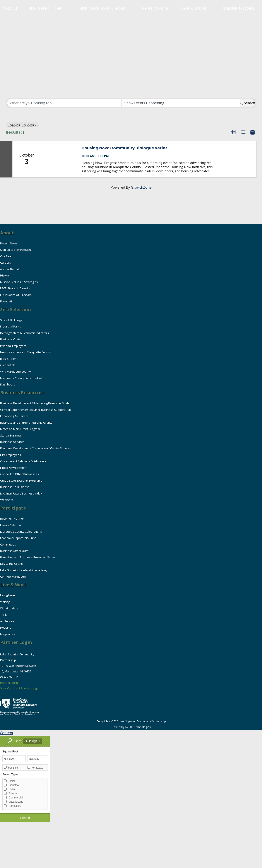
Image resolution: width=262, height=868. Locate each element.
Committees (8, 544)
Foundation (8, 301)
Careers (6, 263)
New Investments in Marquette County (26, 352)
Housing (6, 628)
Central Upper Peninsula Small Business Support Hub (36, 410)
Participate (155, 9)
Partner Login (238, 9)
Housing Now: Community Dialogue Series (125, 148)
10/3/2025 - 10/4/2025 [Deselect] (22, 125)
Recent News (9, 243)
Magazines (8, 634)
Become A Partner (12, 518)
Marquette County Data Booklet (21, 378)
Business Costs (10, 339)
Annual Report (10, 269)
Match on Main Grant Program (21, 429)
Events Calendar (11, 525)
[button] (233, 132)
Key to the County (12, 564)
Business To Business (15, 487)
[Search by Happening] (181, 103)
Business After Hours (14, 551)
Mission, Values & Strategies (19, 282)
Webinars (7, 500)
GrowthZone (141, 187)
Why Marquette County (15, 372)
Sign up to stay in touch (15, 250)
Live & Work (194, 9)
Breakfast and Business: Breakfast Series (28, 557)
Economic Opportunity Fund (18, 538)
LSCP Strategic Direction (16, 288)
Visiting (5, 602)
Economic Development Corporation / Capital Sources (36, 448)
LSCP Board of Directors (16, 295)
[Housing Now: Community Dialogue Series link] (59, 159)
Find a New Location (13, 468)
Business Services (12, 442)
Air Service (7, 621)
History (5, 275)
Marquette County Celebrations (21, 532)
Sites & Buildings (11, 320)
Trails (4, 615)
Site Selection (45, 9)
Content (7, 733)
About (10, 9)
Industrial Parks (11, 326)
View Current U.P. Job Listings (19, 688)
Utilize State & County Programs (21, 481)
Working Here (9, 608)
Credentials (8, 365)
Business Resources (102, 9)
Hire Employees (11, 455)
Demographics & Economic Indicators (25, 333)
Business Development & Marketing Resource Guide (35, 403)
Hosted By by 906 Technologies (131, 727)
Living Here (8, 595)
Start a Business (11, 435)
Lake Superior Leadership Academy (24, 570)
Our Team (7, 256)
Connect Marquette (13, 576)
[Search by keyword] (64, 103)
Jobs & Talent (9, 359)
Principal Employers (13, 346)
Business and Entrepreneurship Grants (26, 423)
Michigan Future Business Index (21, 493)
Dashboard (8, 384)
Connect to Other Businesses (20, 474)
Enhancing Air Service (14, 416)
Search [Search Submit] (247, 103)
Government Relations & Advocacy (23, 461)
